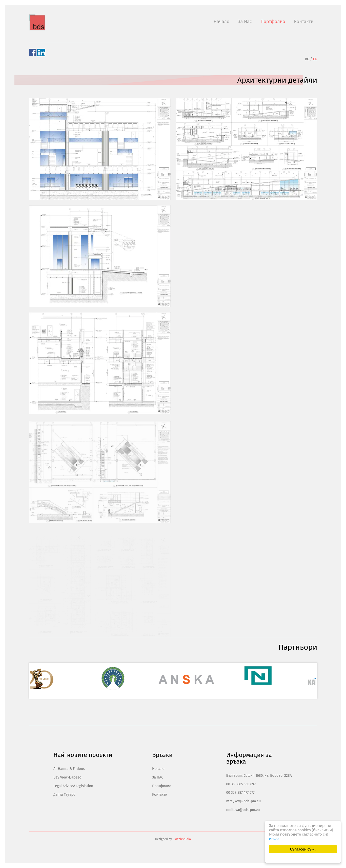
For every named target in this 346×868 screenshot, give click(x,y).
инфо (274, 838)
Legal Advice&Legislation (73, 786)
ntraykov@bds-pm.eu (243, 801)
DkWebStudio (182, 839)
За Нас (245, 22)
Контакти (304, 22)
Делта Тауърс (64, 795)
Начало (222, 22)
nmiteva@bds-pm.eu (243, 810)
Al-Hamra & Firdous (69, 769)
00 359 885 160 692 (241, 784)
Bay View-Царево (67, 777)
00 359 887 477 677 (240, 793)
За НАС (158, 777)
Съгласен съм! (303, 849)
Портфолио (273, 22)
